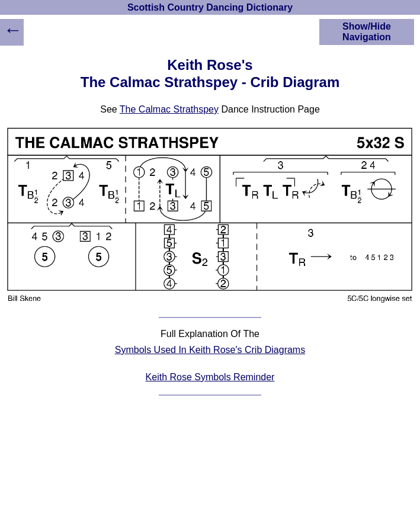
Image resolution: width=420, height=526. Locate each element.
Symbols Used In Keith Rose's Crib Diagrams (210, 350)
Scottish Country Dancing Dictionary (210, 7)
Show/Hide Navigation (367, 32)
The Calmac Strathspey (169, 109)
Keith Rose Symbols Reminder (210, 377)
